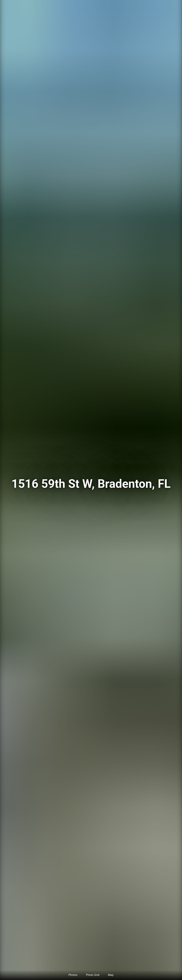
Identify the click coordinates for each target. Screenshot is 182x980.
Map (111, 975)
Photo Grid (93, 975)
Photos (73, 975)
